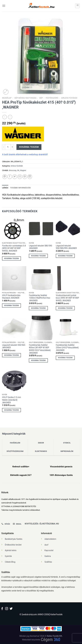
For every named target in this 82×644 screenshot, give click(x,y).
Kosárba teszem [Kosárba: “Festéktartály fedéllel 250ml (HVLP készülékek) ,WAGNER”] (65, 358)
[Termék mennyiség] (8, 147)
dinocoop (13, 170)
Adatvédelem (50, 539)
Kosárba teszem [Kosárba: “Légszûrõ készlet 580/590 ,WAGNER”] (38, 256)
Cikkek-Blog (10, 562)
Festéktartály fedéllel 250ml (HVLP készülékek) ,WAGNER (67, 348)
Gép (41, 98)
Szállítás (48, 562)
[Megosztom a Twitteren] (15, 177)
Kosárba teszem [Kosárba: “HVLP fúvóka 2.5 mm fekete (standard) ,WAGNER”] (12, 410)
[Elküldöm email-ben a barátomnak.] (20, 177)
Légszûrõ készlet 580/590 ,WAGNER (40, 247)
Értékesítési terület (13, 545)
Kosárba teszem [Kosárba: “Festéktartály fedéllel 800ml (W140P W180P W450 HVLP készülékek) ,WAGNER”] (38, 360)
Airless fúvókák (69, 98)
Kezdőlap (7, 98)
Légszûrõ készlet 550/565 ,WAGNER (14, 346)
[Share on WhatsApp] (5, 177)
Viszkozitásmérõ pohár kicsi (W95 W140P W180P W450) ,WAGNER (67, 298)
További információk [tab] (20, 188)
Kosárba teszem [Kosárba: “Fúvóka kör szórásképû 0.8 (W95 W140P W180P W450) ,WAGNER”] (12, 258)
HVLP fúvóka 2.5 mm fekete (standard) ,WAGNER (12, 400)
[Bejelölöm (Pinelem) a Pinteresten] (25, 177)
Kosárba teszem (29, 147)
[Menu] (4, 6)
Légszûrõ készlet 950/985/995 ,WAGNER (66, 247)
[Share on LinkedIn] (30, 177)
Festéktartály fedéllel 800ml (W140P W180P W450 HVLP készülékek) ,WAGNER (40, 349)
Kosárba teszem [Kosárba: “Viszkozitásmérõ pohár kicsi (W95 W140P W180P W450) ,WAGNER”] (65, 308)
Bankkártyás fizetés (14, 539)
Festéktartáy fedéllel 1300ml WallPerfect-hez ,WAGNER (39, 298)
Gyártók (8, 556)
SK (18, 170)
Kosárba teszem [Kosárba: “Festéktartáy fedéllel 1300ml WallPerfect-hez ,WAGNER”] (38, 308)
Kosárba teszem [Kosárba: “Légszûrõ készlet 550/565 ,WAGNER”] (12, 355)
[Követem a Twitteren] (11, 609)
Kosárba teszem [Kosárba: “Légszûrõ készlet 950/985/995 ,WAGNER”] (65, 256)
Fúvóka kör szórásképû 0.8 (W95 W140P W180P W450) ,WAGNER (14, 248)
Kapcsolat (49, 550)
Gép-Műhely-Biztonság (25, 98)
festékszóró (52, 98)
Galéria (48, 556)
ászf (46, 545)
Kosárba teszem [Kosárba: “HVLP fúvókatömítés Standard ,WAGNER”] (12, 305)
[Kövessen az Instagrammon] (7, 609)
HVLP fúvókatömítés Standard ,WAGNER (11, 297)
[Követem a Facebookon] (2, 609)
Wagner (23, 170)
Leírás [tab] (5, 188)
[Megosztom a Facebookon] (10, 177)
